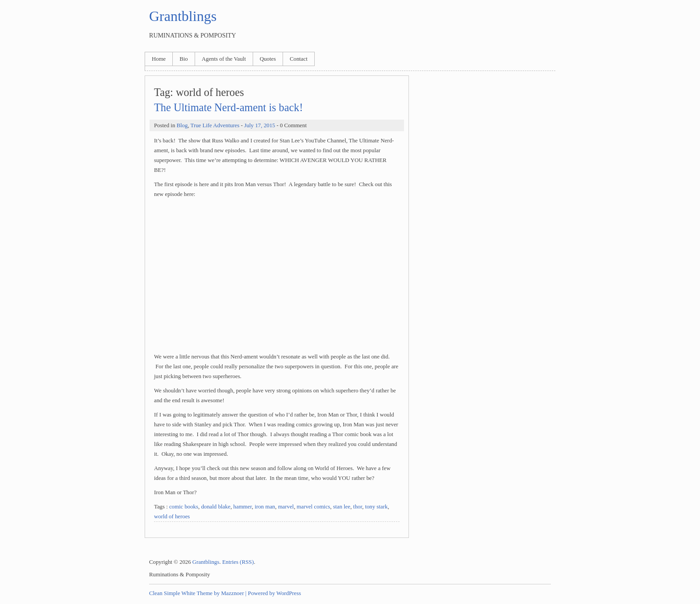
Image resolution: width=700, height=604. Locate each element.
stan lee (342, 507)
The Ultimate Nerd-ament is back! (229, 107)
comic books (184, 507)
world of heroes (172, 517)
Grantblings (183, 16)
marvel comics (314, 507)
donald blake (216, 507)
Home (159, 59)
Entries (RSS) (238, 562)
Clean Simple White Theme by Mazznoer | (198, 593)
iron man (265, 507)
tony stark (377, 507)
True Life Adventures (215, 125)
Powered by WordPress (274, 593)
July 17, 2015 (260, 125)
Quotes (268, 59)
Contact (299, 59)
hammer (243, 507)
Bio (184, 59)
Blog (182, 125)
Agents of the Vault (224, 59)
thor (358, 507)
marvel (286, 507)
